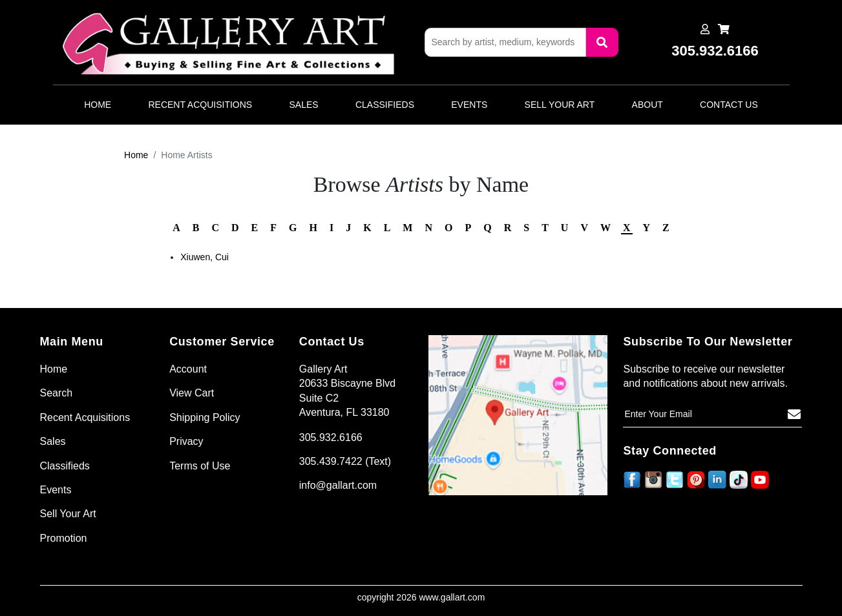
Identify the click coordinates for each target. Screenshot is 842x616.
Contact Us (729, 105)
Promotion (64, 538)
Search (57, 393)
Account (188, 369)
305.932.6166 (331, 437)
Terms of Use (200, 466)
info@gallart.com (338, 485)
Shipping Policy (205, 417)
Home (98, 105)
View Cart (192, 393)
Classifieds (385, 105)
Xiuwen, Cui (205, 257)
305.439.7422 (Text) (345, 461)
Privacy (186, 441)
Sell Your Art (560, 105)
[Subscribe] (794, 415)
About (647, 105)
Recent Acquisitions (200, 105)
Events (469, 105)
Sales (304, 105)
